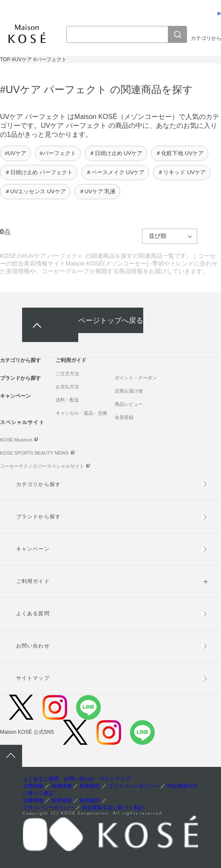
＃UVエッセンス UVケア (35, 191)
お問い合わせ (33, 646)
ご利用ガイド (71, 360)
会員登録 (124, 417)
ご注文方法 (67, 373)
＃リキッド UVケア (182, 172)
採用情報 (62, 786)
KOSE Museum (16, 440)
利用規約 (90, 786)
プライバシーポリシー (133, 786)
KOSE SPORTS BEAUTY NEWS (34, 453)
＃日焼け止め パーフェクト (39, 172)
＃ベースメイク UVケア (115, 172)
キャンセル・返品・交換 (81, 413)
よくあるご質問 (41, 779)
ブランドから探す (20, 378)
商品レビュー (129, 404)
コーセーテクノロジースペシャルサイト (42, 466)
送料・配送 (67, 400)
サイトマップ (33, 678)
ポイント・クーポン (136, 378)
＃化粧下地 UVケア (180, 153)
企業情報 (33, 786)
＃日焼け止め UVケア (116, 153)
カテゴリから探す (20, 360)
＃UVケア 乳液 (98, 191)
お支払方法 (67, 387)
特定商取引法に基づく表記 (113, 808)
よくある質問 (33, 614)
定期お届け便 (129, 391)
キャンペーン (15, 396)
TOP (5, 59)
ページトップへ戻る (111, 320)
